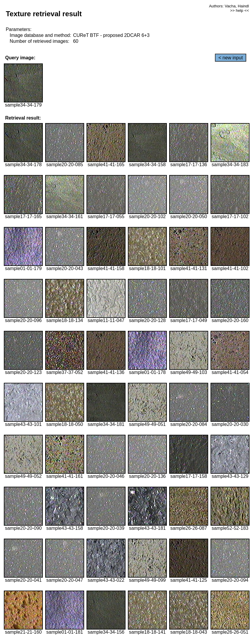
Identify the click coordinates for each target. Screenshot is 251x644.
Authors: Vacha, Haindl (229, 6)
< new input (231, 58)
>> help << (239, 10)
